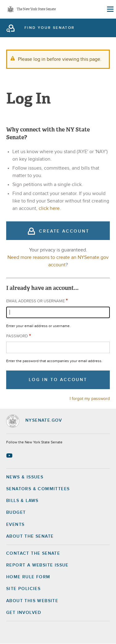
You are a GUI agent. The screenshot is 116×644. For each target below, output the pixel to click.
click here (49, 208)
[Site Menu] (110, 9)
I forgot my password (90, 399)
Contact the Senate (33, 553)
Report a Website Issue (37, 565)
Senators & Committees (38, 489)
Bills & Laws (22, 501)
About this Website (32, 601)
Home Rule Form (28, 577)
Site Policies (23, 589)
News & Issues (25, 477)
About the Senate (30, 536)
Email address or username (35, 301)
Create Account (64, 231)
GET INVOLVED (24, 613)
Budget (16, 513)
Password (17, 336)
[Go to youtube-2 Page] (10, 455)
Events (15, 525)
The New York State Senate (36, 9)
